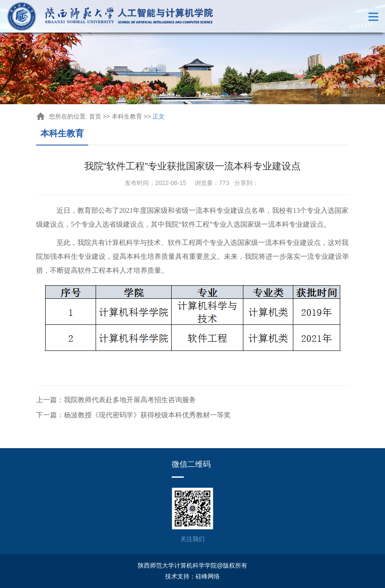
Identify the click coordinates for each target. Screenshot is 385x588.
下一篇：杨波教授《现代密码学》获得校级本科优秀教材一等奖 (133, 415)
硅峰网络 (208, 576)
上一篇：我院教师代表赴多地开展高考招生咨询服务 (116, 400)
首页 (95, 116)
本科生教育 (127, 116)
